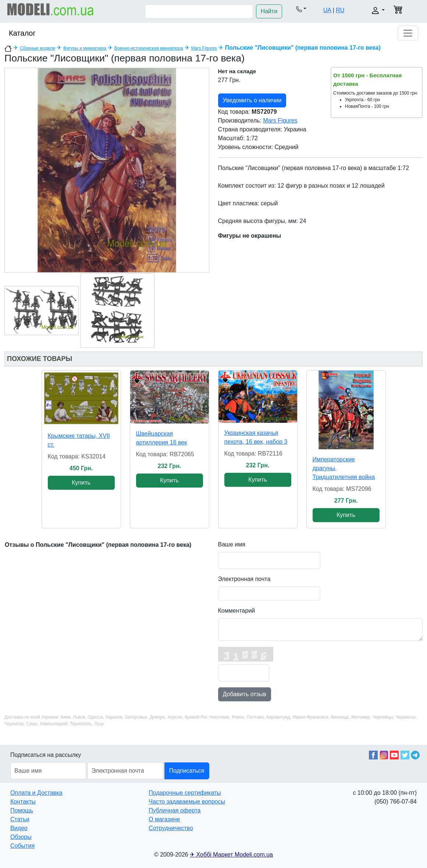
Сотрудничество (171, 828)
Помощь (22, 810)
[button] (301, 9)
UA (327, 10)
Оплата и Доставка (36, 793)
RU (340, 10)
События (22, 846)
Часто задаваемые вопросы (187, 802)
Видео (19, 828)
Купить (81, 483)
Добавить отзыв (245, 694)
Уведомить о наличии (252, 100)
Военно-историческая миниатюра (149, 48)
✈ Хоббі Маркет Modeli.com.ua (231, 855)
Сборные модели (38, 48)
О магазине (164, 819)
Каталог (22, 33)
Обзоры (21, 837)
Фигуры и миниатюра (85, 48)
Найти (269, 11)
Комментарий (237, 611)
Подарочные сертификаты (185, 793)
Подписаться (187, 771)
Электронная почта (244, 579)
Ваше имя (232, 544)
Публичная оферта (175, 810)
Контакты (23, 802)
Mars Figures (204, 48)
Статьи (20, 819)
